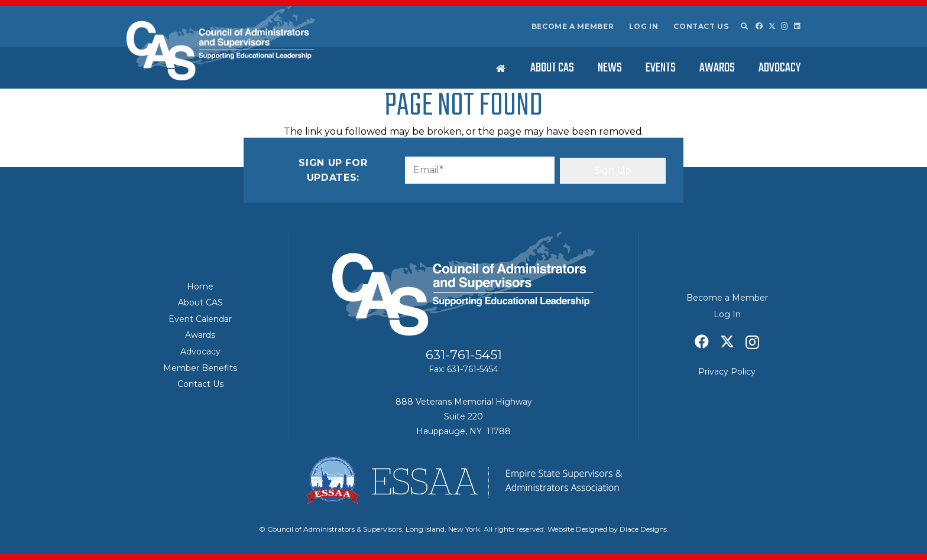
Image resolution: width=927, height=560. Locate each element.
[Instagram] (785, 26)
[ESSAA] (463, 480)
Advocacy (200, 351)
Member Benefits (200, 368)
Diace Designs (643, 529)
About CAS (200, 302)
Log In (644, 26)
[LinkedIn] (797, 26)
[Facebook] (759, 26)
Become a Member (573, 26)
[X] (772, 26)
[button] (744, 27)
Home (200, 286)
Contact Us (701, 26)
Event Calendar (200, 319)
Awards (200, 335)
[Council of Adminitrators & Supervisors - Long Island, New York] (221, 43)
